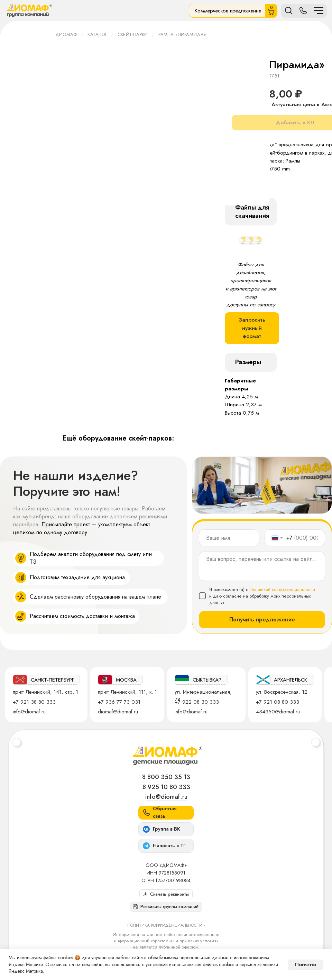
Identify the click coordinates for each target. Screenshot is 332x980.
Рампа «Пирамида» (182, 34)
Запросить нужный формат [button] (252, 328)
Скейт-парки (133, 34)
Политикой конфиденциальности (282, 589)
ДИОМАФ (66, 34)
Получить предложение (262, 620)
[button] (166, 907)
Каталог (97, 34)
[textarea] (262, 566)
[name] (229, 538)
